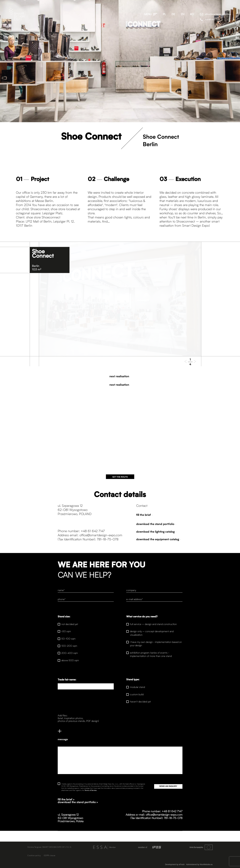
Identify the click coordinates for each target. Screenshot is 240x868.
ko (192, 14)
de (173, 14)
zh (183, 14)
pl (164, 14)
